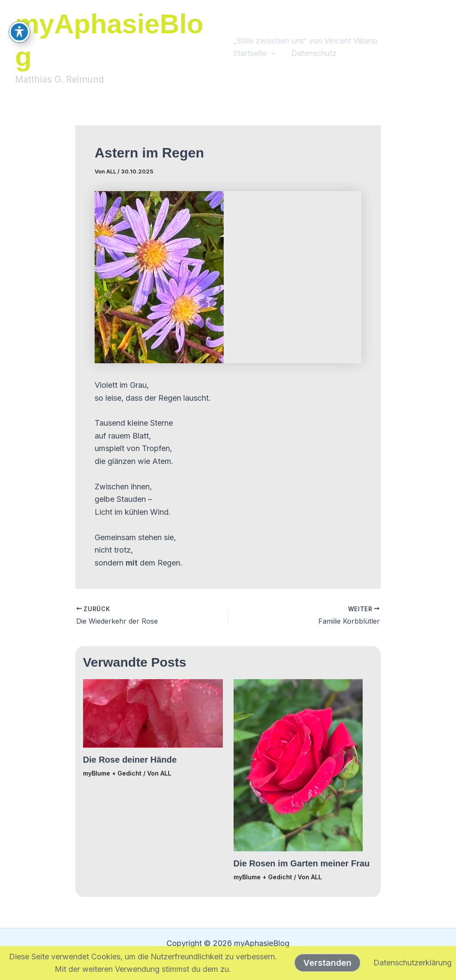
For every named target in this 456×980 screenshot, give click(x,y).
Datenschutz (314, 53)
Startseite (254, 54)
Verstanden (327, 963)
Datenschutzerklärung (413, 963)
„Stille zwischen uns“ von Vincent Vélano (305, 41)
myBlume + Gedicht (112, 773)
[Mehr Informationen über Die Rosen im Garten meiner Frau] (298, 765)
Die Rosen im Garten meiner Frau (302, 863)
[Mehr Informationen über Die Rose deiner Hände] (153, 713)
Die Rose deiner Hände (130, 760)
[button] (271, 54)
